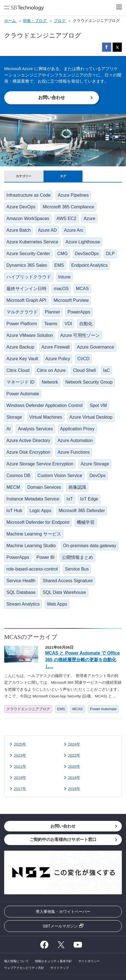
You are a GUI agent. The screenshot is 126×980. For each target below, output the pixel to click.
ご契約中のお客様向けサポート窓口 (63, 839)
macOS (61, 289)
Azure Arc (74, 230)
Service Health (21, 581)
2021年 (20, 767)
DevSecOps (87, 254)
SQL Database (21, 592)
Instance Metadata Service (33, 499)
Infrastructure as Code (28, 195)
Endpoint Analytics (90, 265)
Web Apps (57, 604)
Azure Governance (95, 347)
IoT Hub (14, 511)
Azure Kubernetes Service (32, 242)
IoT (70, 499)
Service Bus (77, 569)
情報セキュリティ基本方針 (54, 961)
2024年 (74, 744)
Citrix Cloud (18, 370)
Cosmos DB (18, 476)
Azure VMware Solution (30, 335)
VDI (68, 324)
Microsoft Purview (71, 300)
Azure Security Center (28, 254)
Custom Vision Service (60, 476)
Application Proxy (77, 429)
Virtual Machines (46, 417)
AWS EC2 (66, 219)
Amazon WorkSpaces (28, 219)
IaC (107, 370)
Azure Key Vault (22, 359)
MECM (13, 487)
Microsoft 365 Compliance (68, 207)
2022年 (74, 755)
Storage (14, 417)
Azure (89, 219)
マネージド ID (20, 382)
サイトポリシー (89, 961)
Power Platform (22, 324)
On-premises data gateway (90, 546)
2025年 (20, 744)
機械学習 (86, 522)
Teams (51, 324)
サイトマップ (60, 968)
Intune (64, 277)
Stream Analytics (23, 604)
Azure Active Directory (28, 440)
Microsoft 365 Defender (82, 511)
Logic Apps (40, 511)
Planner (53, 312)
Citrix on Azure (51, 370)
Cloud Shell (84, 370)
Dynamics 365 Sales (27, 265)
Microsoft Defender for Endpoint (38, 522)
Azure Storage (95, 464)
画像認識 (77, 487)
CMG (63, 254)
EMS (59, 265)
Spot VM (98, 405)
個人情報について (16, 961)
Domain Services (44, 487)
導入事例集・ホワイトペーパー (63, 912)
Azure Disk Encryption (28, 452)
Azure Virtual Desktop (91, 417)
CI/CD (83, 359)
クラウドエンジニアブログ (28, 709)
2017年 (20, 789)
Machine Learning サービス (34, 534)
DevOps (98, 476)
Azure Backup (20, 347)
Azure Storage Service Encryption (40, 464)
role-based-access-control (32, 569)
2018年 (74, 778)
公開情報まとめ (77, 557)
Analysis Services (35, 429)
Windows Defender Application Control (44, 405)
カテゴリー (24, 176)
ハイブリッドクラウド (29, 277)
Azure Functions (74, 452)
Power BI (46, 557)
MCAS (82, 289)
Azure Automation (75, 440)
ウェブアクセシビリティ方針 (24, 968)
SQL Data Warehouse (64, 592)
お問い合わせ (52, 97)
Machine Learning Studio (31, 546)
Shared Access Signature (68, 581)
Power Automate (23, 394)
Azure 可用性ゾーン (80, 335)
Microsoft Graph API (26, 300)
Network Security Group (89, 382)
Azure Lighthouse (83, 242)
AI (9, 429)
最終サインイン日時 (26, 289)
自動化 (86, 324)
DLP (110, 254)
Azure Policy (58, 359)
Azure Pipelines (73, 195)
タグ (63, 176)
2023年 (20, 755)
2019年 (20, 778)
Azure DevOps (21, 207)
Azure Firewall (56, 347)
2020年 (74, 767)
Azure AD (47, 230)
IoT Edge (89, 499)
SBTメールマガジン (60, 926)
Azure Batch (19, 230)
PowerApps (79, 312)
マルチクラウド (22, 312)
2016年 (74, 789)
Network (50, 382)
